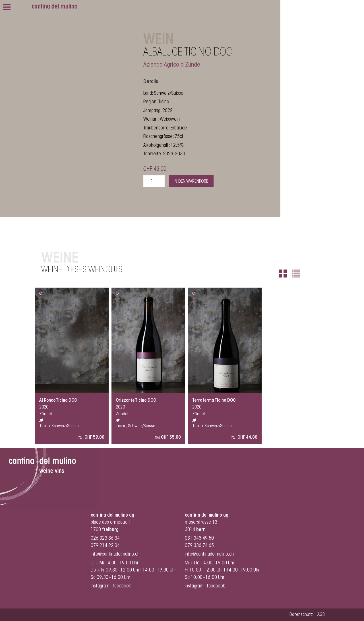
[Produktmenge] (154, 181)
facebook (122, 586)
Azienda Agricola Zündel (172, 65)
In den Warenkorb (191, 181)
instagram (100, 586)
